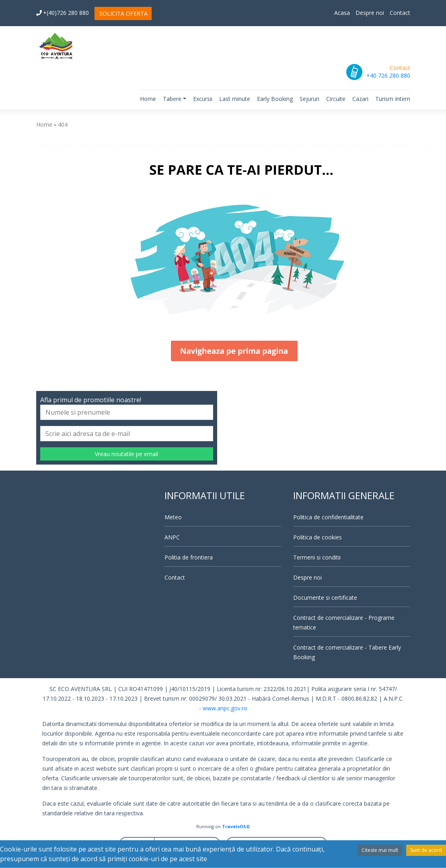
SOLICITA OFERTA (123, 13)
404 (63, 124)
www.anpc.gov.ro (225, 708)
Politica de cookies (318, 537)
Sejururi (309, 99)
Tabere (172, 99)
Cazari (360, 99)
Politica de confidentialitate (328, 517)
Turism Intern (393, 99)
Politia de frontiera (189, 557)
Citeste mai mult (380, 850)
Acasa (342, 13)
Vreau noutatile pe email (126, 454)
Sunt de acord (426, 850)
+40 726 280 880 (388, 75)
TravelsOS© (236, 826)
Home (148, 99)
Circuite (336, 99)
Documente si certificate (325, 598)
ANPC (172, 537)
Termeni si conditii (317, 557)
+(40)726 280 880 (63, 13)
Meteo (173, 517)
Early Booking (275, 99)
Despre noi (370, 13)
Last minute (235, 99)
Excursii (203, 99)
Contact (400, 13)
